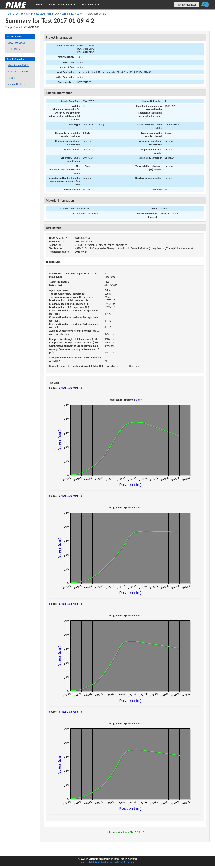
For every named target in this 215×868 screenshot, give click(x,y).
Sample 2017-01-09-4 (73, 14)
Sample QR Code (17, 84)
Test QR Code (15, 49)
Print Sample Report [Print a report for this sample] (18, 72)
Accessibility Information (122, 862)
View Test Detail (16, 43)
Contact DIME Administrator (95, 862)
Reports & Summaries (62, 4)
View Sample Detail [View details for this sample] (18, 65)
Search (37, 4)
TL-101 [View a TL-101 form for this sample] (11, 78)
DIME (11, 14)
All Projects (23, 14)
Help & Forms (91, 4)
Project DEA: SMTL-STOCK (45, 14)
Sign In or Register (186, 5)
